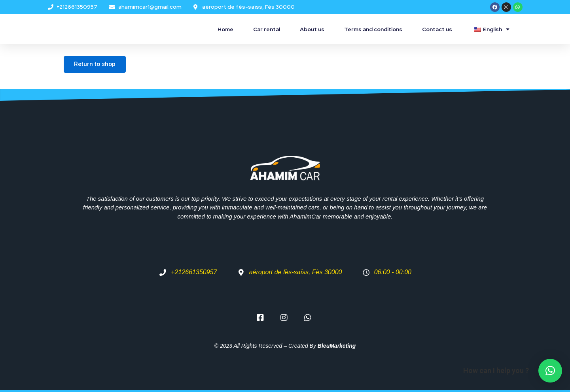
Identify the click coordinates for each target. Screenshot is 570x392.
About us (312, 29)
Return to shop (97, 65)
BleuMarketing (337, 346)
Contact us (437, 29)
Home (225, 29)
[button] (550, 371)
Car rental (267, 29)
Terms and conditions (373, 29)
